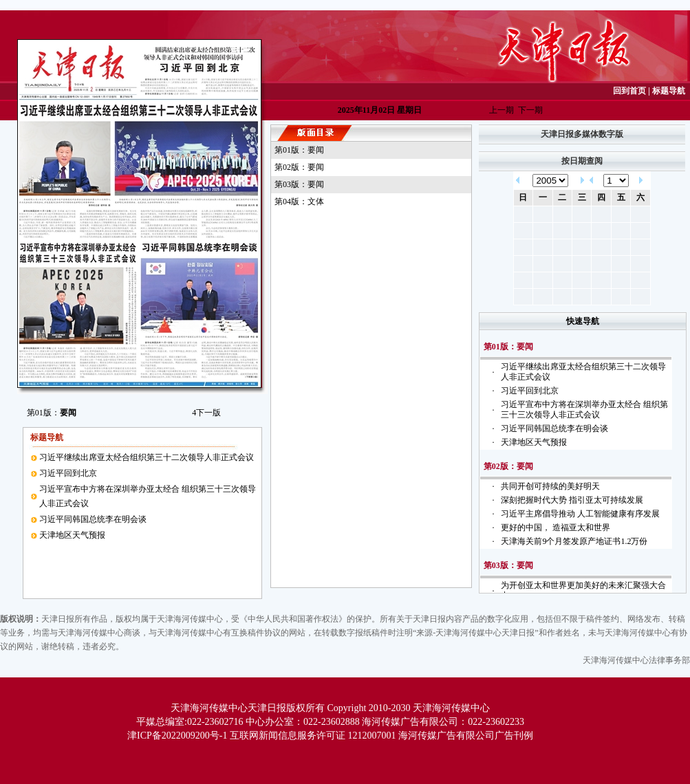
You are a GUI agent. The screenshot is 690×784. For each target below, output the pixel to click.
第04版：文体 (299, 202)
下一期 (530, 110)
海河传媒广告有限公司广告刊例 (466, 736)
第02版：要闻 (299, 167)
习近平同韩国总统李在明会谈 (93, 519)
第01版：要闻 (299, 150)
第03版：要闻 (299, 184)
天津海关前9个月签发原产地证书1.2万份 (574, 541)
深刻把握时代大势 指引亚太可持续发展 (572, 500)
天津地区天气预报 (72, 535)
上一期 (502, 110)
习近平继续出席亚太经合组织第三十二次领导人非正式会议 (147, 457)
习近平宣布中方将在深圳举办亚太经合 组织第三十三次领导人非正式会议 (584, 410)
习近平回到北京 (68, 473)
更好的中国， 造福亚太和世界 (556, 527)
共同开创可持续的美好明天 (550, 486)
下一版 (206, 413)
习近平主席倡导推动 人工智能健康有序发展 (580, 514)
